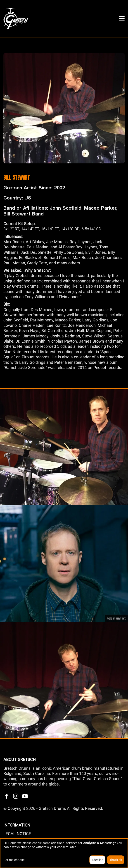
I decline (97, 860)
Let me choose (14, 860)
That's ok (116, 860)
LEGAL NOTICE (17, 834)
